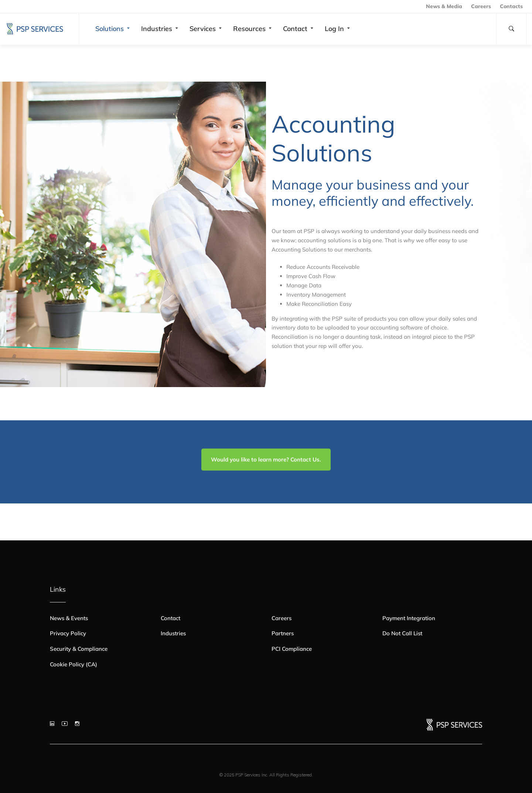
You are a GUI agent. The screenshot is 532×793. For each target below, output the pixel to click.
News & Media (444, 6)
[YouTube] (65, 724)
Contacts (511, 6)
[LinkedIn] (52, 724)
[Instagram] (77, 724)
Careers (481, 6)
